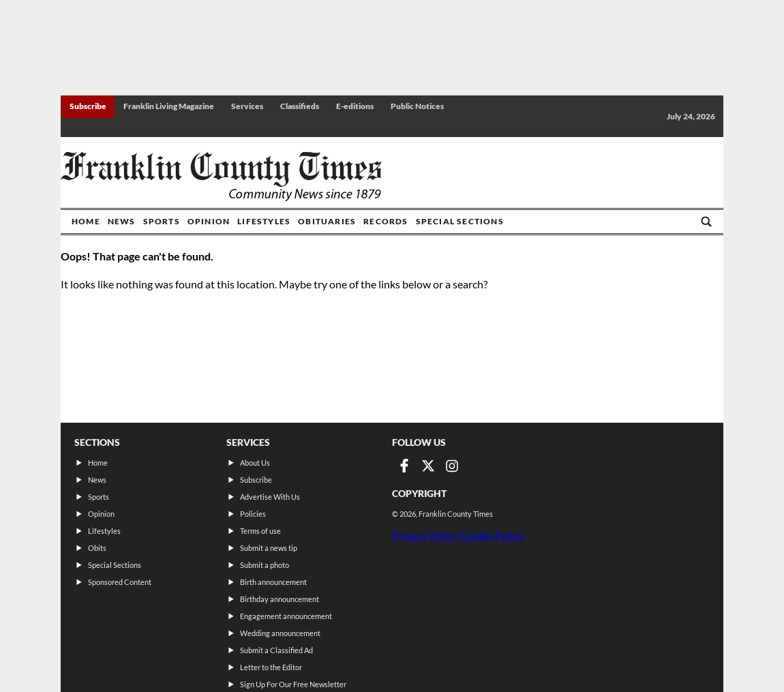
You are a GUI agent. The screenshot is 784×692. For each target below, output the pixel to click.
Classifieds (300, 106)
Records (386, 221)
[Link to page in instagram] (452, 466)
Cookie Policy (492, 535)
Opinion (209, 221)
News (122, 221)
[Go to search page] (706, 222)
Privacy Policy (425, 535)
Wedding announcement (280, 633)
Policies (253, 514)
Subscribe (88, 106)
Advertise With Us (270, 497)
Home (86, 221)
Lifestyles (264, 221)
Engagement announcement (286, 616)
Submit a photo (265, 565)
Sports (162, 221)
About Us (255, 463)
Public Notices (417, 106)
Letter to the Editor (271, 667)
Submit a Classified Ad (276, 650)
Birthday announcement (280, 599)
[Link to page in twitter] (428, 466)
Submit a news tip (269, 548)
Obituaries (327, 221)
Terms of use (260, 531)
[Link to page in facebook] (404, 466)
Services (247, 106)
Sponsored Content (120, 582)
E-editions (355, 106)
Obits (97, 548)
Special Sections (460, 221)
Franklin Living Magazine (169, 106)
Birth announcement (273, 582)
